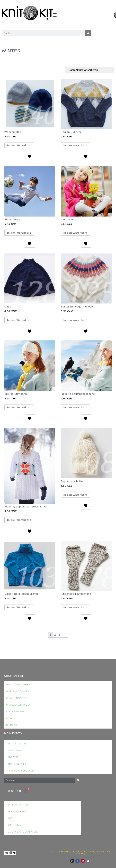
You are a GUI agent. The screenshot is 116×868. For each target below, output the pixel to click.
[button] (55, 15)
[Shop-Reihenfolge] (90, 70)
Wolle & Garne (15, 712)
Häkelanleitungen (17, 691)
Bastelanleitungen (18, 705)
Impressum (15, 825)
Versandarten (17, 812)
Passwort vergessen (21, 771)
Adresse (13, 757)
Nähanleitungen (16, 698)
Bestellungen (17, 744)
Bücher (10, 718)
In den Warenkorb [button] (19, 145)
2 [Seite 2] (55, 635)
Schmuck (11, 725)
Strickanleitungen (18, 685)
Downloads (15, 751)
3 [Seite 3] (60, 635)
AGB (10, 818)
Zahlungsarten (18, 805)
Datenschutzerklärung (23, 832)
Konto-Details (17, 764)
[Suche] (88, 33)
